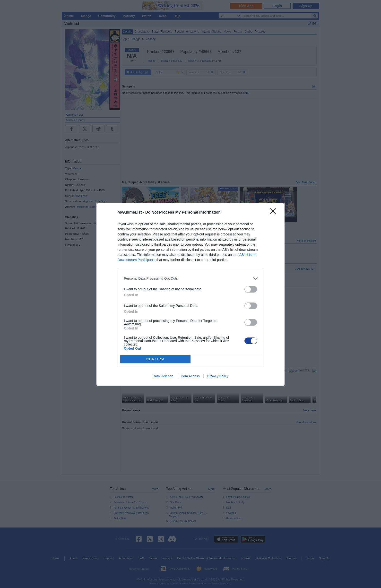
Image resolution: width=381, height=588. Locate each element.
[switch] (251, 289)
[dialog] (190, 294)
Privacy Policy (218, 376)
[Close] (275, 213)
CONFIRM (155, 359)
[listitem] (190, 279)
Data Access (190, 376)
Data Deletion (163, 376)
